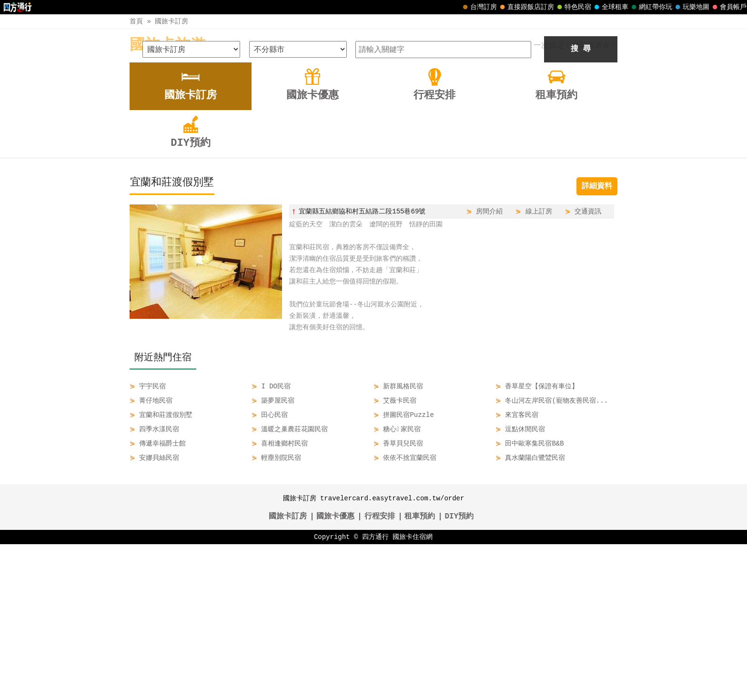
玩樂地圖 (691, 7)
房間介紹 (489, 367)
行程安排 (380, 672)
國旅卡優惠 (335, 672)
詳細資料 (597, 342)
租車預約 (420, 672)
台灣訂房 (479, 7)
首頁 (136, 21)
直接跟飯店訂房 (526, 7)
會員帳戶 (728, 7)
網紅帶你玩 (651, 7)
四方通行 (375, 693)
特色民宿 (573, 7)
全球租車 (610, 7)
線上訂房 (539, 367)
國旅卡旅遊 (168, 46)
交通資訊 (588, 367)
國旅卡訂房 (172, 21)
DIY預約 (459, 672)
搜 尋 (581, 205)
